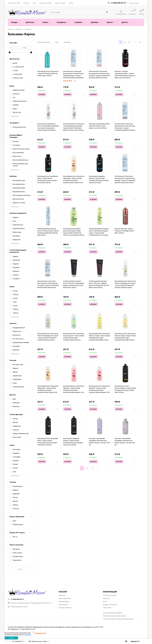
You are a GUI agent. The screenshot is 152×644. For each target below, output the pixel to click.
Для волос (19, 29)
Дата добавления (44, 42)
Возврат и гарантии (110, 605)
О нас (34, 3)
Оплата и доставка (14, 3)
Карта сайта (107, 608)
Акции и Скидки (60, 3)
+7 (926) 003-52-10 (118, 3)
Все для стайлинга (65, 608)
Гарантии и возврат (46, 3)
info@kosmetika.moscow (18, 607)
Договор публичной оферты (113, 613)
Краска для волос (65, 598)
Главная (11, 29)
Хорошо (11, 638)
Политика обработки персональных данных (118, 619)
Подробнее (27, 635)
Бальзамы (28, 29)
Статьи (71, 3)
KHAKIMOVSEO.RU (40, 633)
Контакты (26, 3)
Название (67, 42)
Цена (57, 42)
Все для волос (64, 605)
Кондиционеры (64, 601)
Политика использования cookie (114, 616)
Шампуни (62, 595)
